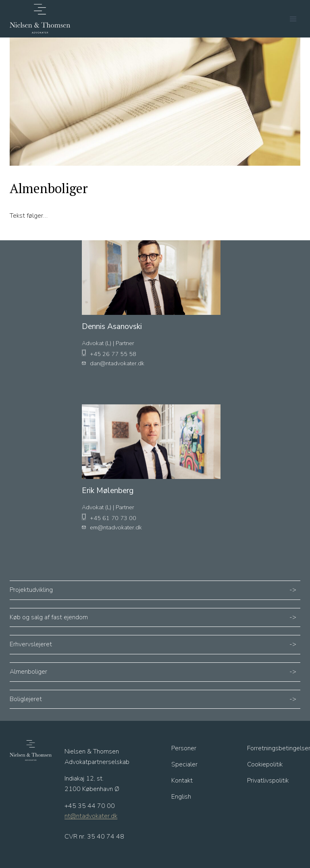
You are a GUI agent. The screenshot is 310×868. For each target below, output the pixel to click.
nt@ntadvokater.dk (91, 816)
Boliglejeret (26, 699)
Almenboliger (28, 672)
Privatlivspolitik (268, 781)
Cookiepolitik (265, 764)
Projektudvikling (31, 590)
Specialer (184, 764)
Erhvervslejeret (31, 644)
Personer (184, 748)
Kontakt (182, 781)
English (181, 797)
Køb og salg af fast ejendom (49, 617)
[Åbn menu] (293, 19)
